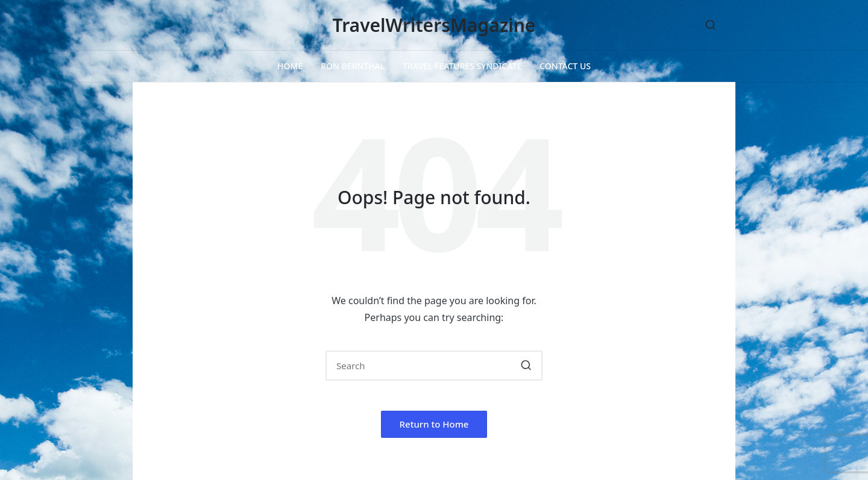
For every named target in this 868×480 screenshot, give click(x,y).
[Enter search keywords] (434, 366)
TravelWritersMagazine (434, 25)
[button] (526, 366)
